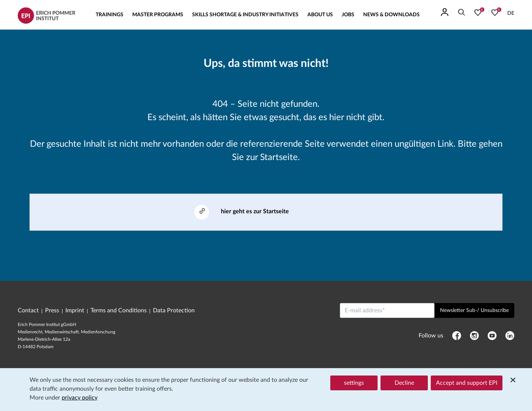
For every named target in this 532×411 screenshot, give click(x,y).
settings (354, 383)
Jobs (348, 15)
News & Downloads (391, 15)
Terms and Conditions (119, 310)
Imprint (75, 310)
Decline (404, 383)
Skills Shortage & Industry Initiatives (245, 15)
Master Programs (158, 15)
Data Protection (174, 310)
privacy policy (80, 398)
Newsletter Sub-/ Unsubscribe (474, 310)
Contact (28, 310)
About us (320, 15)
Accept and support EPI (467, 383)
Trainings (110, 15)
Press (52, 310)
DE (511, 13)
